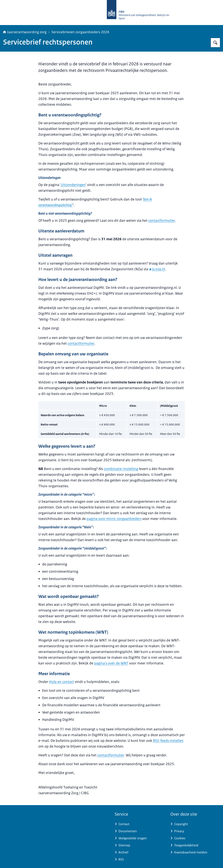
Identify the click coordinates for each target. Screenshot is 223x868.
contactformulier (162, 221)
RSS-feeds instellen (168, 741)
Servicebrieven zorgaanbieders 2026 (80, 32)
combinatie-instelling (121, 469)
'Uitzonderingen (73, 185)
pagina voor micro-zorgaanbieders (114, 519)
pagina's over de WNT (111, 663)
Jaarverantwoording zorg (25, 32)
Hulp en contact (62, 682)
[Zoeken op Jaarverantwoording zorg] (215, 43)
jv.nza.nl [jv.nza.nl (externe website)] (157, 269)
